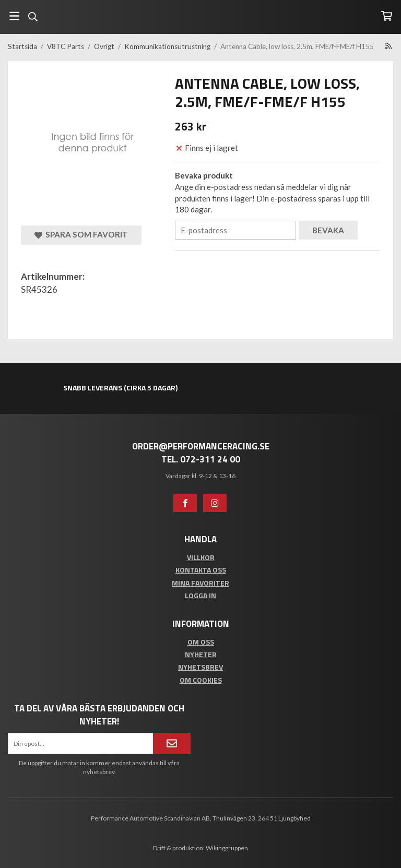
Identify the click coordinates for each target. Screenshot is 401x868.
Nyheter (201, 654)
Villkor (201, 557)
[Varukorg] (387, 16)
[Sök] (33, 17)
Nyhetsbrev (200, 667)
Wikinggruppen (227, 848)
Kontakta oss (201, 570)
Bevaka (328, 230)
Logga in (200, 595)
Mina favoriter (200, 583)
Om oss (201, 642)
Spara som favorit (81, 235)
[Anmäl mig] (172, 743)
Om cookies (201, 680)
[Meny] (14, 16)
